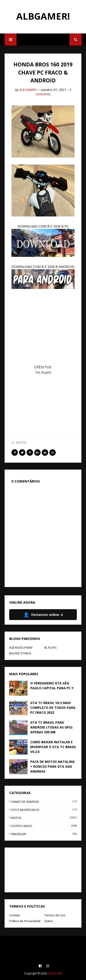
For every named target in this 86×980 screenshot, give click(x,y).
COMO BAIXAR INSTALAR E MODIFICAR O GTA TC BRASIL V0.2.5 (53, 747)
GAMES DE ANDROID (44, 802)
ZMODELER (44, 834)
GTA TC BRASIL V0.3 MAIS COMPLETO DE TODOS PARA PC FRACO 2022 (53, 708)
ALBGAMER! (43, 16)
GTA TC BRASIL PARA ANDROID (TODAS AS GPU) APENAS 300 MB (51, 727)
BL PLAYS (50, 647)
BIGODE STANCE (20, 653)
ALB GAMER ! (28, 90)
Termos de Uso (55, 915)
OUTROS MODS (44, 826)
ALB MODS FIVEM (21, 647)
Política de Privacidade (25, 921)
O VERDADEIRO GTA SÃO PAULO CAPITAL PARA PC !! (52, 686)
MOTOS (21, 442)
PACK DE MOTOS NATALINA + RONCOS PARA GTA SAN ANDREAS (53, 766)
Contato (15, 915)
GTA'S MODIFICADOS (44, 810)
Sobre (49, 921)
